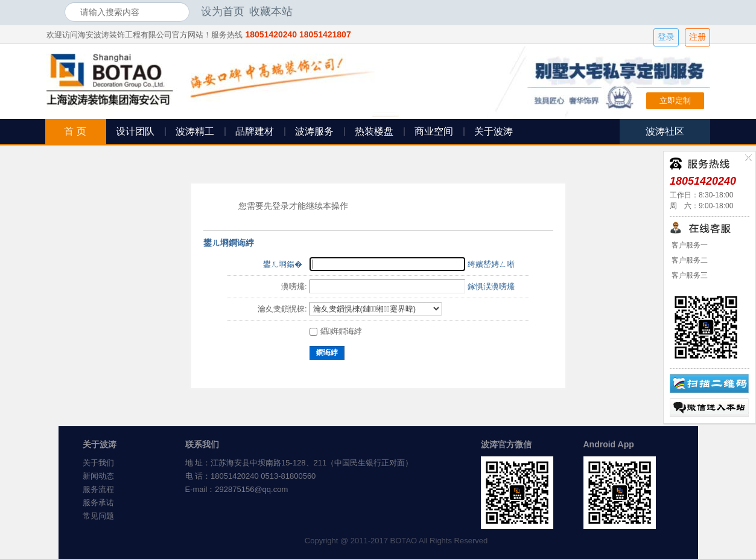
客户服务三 (689, 275)
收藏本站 (271, 11)
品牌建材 (255, 131)
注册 (697, 37)
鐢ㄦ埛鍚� (283, 264)
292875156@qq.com (251, 489)
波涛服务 (314, 131)
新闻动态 (98, 476)
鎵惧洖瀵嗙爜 (491, 286)
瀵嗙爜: (294, 286)
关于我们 (98, 463)
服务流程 (98, 489)
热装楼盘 (374, 131)
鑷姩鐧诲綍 (336, 331)
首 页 (75, 131)
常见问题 (98, 516)
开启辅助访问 (689, 11)
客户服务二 (689, 260)
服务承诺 (98, 503)
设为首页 (223, 11)
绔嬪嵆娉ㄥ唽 (491, 264)
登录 (666, 37)
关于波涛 (494, 131)
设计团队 (135, 131)
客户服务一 (689, 245)
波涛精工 (195, 131)
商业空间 (434, 131)
